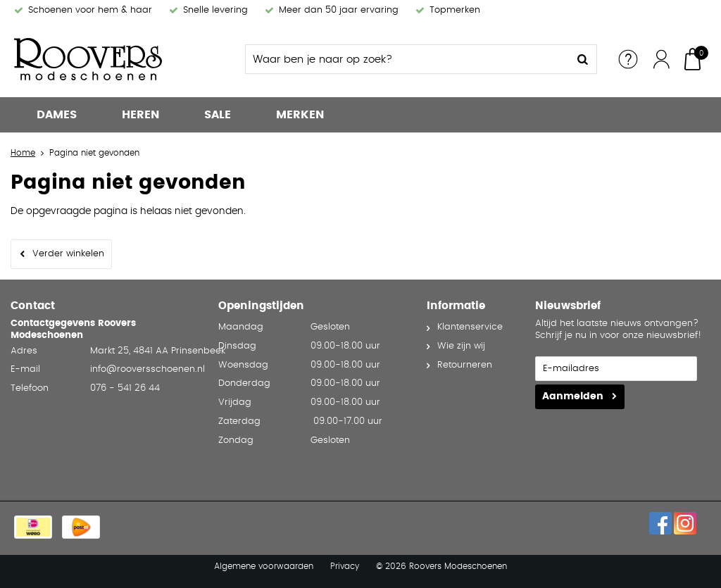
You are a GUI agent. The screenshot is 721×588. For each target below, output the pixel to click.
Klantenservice (470, 327)
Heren (140, 115)
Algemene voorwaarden (264, 566)
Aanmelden (573, 396)
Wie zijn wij (461, 346)
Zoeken (582, 59)
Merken (300, 115)
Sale (218, 115)
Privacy (345, 566)
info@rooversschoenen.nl (148, 369)
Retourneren (465, 365)
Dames (57, 115)
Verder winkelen (68, 254)
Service (628, 59)
